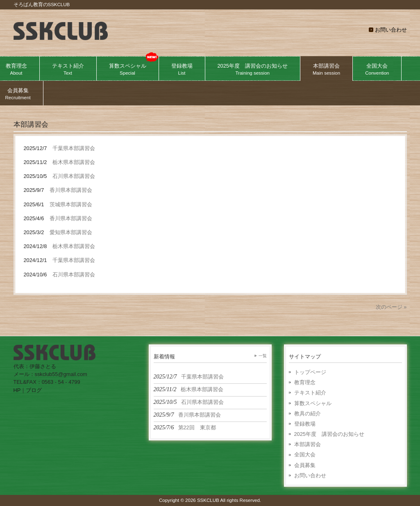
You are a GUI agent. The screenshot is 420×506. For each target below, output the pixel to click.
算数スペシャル (313, 403)
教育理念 (305, 382)
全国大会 (305, 455)
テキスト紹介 (310, 393)
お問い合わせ (391, 30)
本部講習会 (308, 444)
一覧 (263, 356)
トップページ (310, 372)
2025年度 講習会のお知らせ (329, 434)
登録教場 (305, 424)
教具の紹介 (308, 414)
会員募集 (305, 465)
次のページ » (391, 307)
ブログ (34, 390)
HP (17, 390)
